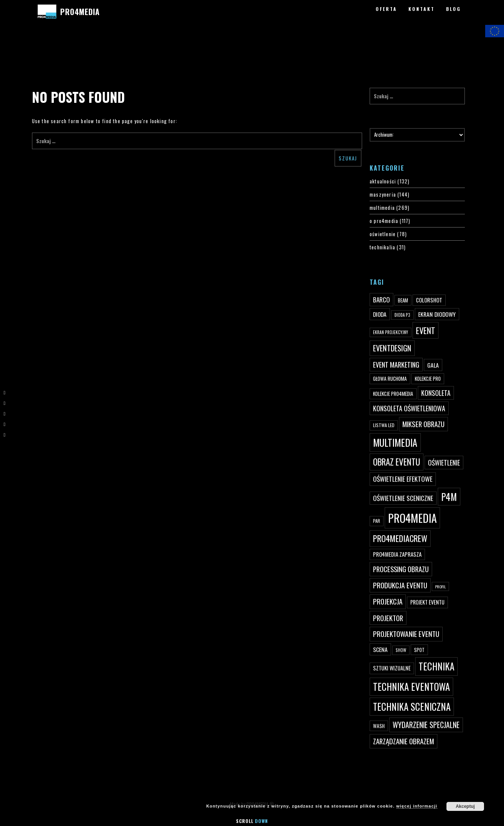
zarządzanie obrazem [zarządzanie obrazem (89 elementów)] (404, 741)
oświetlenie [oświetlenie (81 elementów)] (444, 463)
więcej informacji (417, 806)
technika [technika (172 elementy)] (436, 666)
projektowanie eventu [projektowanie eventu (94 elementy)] (406, 634)
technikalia (382, 247)
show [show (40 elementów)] (401, 650)
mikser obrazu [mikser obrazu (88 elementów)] (423, 424)
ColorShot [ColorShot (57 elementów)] (429, 300)
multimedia (382, 208)
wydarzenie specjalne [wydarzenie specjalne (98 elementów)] (426, 725)
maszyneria (383, 194)
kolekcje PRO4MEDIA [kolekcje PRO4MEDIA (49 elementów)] (393, 394)
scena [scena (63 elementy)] (380, 649)
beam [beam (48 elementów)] (403, 300)
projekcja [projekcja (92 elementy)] (388, 601)
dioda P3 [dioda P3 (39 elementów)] (402, 315)
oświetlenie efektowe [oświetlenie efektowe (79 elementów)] (403, 479)
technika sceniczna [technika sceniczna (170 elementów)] (412, 706)
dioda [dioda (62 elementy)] (380, 314)
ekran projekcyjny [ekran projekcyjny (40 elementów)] (391, 332)
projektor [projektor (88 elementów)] (388, 618)
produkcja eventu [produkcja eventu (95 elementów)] (400, 585)
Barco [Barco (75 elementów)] (381, 300)
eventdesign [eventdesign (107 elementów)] (392, 348)
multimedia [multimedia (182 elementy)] (395, 442)
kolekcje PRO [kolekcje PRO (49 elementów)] (428, 379)
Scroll (252, 821)
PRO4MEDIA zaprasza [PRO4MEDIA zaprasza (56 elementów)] (397, 554)
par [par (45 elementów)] (377, 521)
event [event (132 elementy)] (426, 330)
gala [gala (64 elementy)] (433, 365)
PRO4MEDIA (80, 12)
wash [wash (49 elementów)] (379, 726)
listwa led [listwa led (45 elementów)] (384, 425)
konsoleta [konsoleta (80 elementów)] (436, 393)
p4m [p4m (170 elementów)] (449, 497)
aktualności (383, 181)
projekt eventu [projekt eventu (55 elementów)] (427, 602)
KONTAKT (422, 9)
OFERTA (386, 9)
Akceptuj (465, 806)
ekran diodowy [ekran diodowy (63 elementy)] (437, 314)
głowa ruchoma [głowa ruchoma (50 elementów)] (390, 379)
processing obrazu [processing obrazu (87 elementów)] (401, 569)
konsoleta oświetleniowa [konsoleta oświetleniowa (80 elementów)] (409, 408)
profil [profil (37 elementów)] (440, 586)
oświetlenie (383, 234)
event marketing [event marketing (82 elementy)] (396, 364)
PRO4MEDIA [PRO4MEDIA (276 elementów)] (412, 518)
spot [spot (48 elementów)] (419, 650)
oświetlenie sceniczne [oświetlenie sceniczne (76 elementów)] (403, 498)
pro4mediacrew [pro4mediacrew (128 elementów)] (400, 538)
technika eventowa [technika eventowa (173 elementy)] (411, 686)
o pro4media (384, 221)
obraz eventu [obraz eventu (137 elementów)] (397, 462)
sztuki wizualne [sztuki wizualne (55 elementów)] (392, 668)
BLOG (454, 9)
